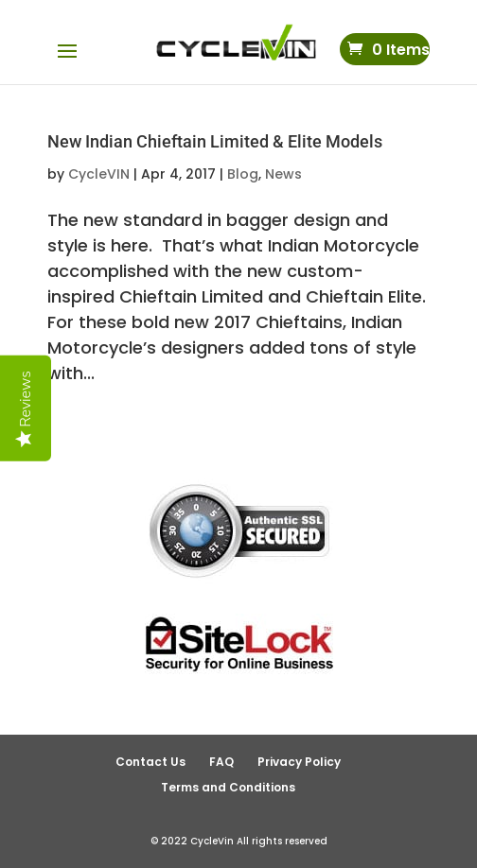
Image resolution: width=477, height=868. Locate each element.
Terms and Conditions (228, 787)
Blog (243, 174)
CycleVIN (99, 174)
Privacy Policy (299, 762)
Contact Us (150, 762)
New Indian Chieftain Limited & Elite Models (215, 141)
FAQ (221, 762)
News (283, 174)
